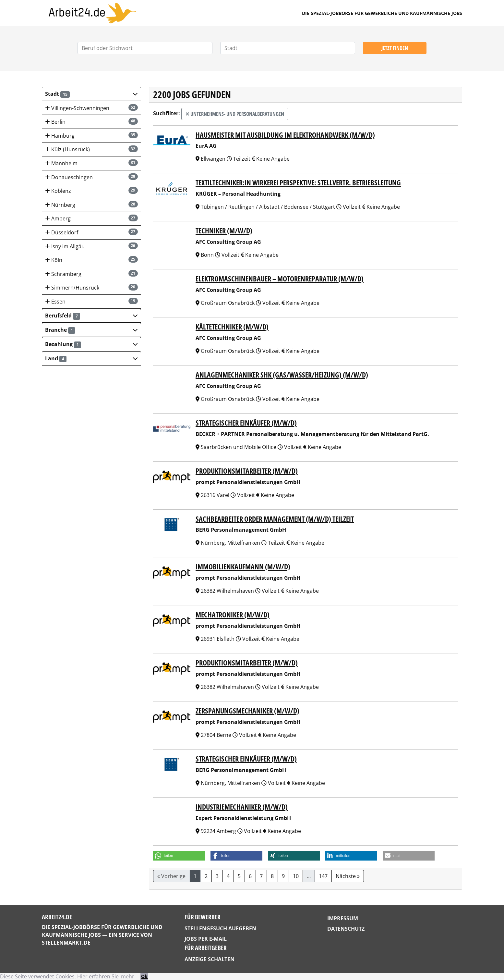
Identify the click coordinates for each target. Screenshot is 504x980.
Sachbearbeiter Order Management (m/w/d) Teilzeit (275, 519)
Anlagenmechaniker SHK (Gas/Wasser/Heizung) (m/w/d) (282, 375)
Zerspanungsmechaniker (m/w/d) (247, 711)
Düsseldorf (91, 232)
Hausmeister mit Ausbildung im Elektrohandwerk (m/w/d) (285, 135)
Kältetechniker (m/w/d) (232, 327)
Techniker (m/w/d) (224, 231)
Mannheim (91, 163)
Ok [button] (144, 976)
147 (323, 876)
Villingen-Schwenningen (91, 108)
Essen (91, 301)
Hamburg (91, 136)
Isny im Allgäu (91, 246)
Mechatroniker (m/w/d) (233, 615)
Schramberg (91, 274)
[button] (91, 94)
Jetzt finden (395, 48)
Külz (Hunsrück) (91, 149)
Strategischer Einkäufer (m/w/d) (246, 423)
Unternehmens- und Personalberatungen (235, 114)
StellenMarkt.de (66, 943)
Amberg (91, 218)
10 (296, 876)
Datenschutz (346, 929)
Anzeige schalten (210, 959)
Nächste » (348, 876)
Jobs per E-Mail (206, 939)
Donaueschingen (91, 177)
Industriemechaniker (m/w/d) (242, 807)
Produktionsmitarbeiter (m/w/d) (247, 471)
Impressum (343, 918)
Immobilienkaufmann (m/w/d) (243, 567)
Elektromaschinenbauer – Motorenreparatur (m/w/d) (280, 279)
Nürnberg (91, 205)
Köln (91, 260)
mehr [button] (128, 976)
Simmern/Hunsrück (91, 287)
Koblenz (91, 191)
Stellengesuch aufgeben (220, 928)
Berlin (91, 122)
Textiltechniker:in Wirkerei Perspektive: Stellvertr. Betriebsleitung (298, 183)
